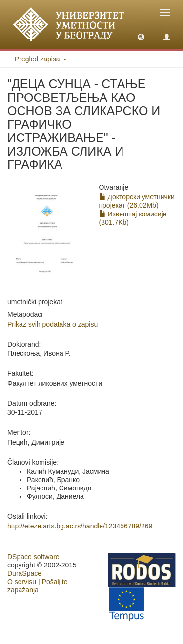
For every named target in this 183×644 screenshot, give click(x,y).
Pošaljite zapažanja (37, 586)
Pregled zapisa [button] (41, 59)
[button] (141, 37)
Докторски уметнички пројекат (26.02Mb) (137, 201)
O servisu (22, 582)
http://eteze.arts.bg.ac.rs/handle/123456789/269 (80, 526)
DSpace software (33, 557)
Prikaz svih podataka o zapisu (52, 324)
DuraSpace (24, 573)
